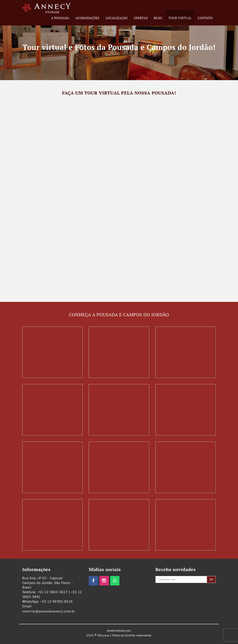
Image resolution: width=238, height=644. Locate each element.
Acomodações (87, 18)
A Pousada (60, 18)
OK (211, 579)
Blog (158, 18)
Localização (117, 18)
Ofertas (141, 18)
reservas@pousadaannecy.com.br (49, 611)
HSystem (103, 635)
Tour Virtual (180, 18)
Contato (205, 18)
